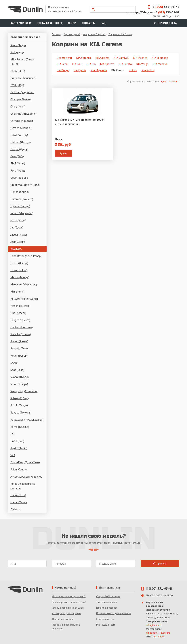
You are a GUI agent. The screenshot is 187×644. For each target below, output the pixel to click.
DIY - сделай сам (106, 625)
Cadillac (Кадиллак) (22, 92)
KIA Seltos (148, 70)
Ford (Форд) (18, 170)
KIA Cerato (125, 64)
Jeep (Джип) (18, 242)
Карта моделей (21, 23)
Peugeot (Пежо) (20, 320)
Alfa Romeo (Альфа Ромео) (22, 61)
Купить (63, 153)
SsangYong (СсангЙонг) (24, 391)
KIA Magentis (99, 70)
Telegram (165, 633)
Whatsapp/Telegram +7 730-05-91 (153, 12)
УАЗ (13, 455)
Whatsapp (151, 633)
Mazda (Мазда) (20, 277)
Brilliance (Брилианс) (23, 78)
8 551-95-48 (162, 7)
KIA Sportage (160, 58)
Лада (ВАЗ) (17, 441)
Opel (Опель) (18, 313)
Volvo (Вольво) (20, 427)
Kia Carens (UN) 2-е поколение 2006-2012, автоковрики (80, 122)
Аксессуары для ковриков (26, 476)
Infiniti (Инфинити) (22, 213)
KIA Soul (77, 64)
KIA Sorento (84, 58)
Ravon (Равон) (19, 341)
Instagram (159, 637)
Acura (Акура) (18, 45)
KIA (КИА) (16, 249)
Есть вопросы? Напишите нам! (69, 602)
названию (174, 81)
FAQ (103, 23)
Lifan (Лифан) (19, 270)
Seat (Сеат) (17, 370)
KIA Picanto (140, 58)
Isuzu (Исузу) (18, 220)
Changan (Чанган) (21, 99)
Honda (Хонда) (20, 192)
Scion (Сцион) (19, 469)
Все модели (64, 58)
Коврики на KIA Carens (120, 34)
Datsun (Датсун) (21, 142)
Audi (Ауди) (17, 52)
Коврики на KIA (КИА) (94, 34)
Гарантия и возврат (107, 608)
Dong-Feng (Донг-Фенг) (25, 462)
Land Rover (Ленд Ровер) (26, 256)
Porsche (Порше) (21, 334)
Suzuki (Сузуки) (19, 405)
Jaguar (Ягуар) (19, 234)
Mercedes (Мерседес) (24, 284)
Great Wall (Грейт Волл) (25, 185)
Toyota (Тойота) (20, 412)
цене (164, 81)
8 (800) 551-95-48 (159, 588)
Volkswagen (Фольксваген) (27, 420)
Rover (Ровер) (19, 355)
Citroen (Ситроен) (21, 128)
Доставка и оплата (49, 23)
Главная (56, 34)
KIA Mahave (160, 64)
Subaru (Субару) (20, 398)
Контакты (88, 23)
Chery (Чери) (18, 106)
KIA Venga (142, 64)
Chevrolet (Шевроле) (23, 114)
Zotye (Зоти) (18, 495)
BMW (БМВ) (18, 71)
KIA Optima (102, 58)
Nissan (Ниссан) (20, 306)
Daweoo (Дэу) (19, 135)
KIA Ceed (62, 64)
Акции (72, 23)
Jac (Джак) (17, 227)
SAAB (14, 363)
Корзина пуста (165, 23)
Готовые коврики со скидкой (23, 486)
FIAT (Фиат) (18, 163)
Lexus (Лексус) (19, 263)
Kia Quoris (80, 70)
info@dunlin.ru (154, 625)
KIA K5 (133, 70)
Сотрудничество (105, 619)
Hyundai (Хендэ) (20, 206)
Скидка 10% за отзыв (108, 596)
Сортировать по (136, 81)
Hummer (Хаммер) (22, 199)
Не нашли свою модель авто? (69, 596)
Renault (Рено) (19, 348)
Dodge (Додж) (19, 149)
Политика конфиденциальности (114, 613)
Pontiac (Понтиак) (22, 327)
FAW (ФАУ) (17, 156)
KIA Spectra (107, 64)
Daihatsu (16, 509)
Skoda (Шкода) (20, 377)
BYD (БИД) (17, 85)
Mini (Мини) (17, 291)
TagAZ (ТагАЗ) (19, 448)
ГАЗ (13, 434)
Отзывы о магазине (63, 619)
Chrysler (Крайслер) (22, 121)
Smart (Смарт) (19, 384)
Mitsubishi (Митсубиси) (24, 299)
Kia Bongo (63, 70)
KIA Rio (91, 64)
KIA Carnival (121, 58)
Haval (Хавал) (19, 502)
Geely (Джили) (19, 178)
